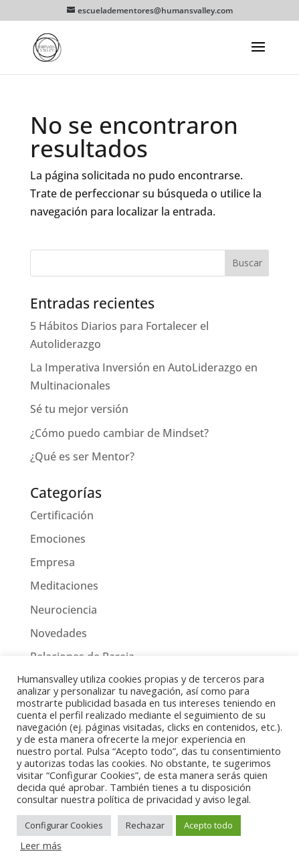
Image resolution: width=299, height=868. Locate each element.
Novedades (59, 633)
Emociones (58, 539)
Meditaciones (64, 586)
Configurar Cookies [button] (64, 825)
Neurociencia (64, 610)
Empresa (53, 562)
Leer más (41, 845)
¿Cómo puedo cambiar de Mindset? (119, 433)
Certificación (62, 515)
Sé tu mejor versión (79, 409)
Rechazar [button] (145, 825)
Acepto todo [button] (208, 825)
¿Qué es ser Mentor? (82, 456)
